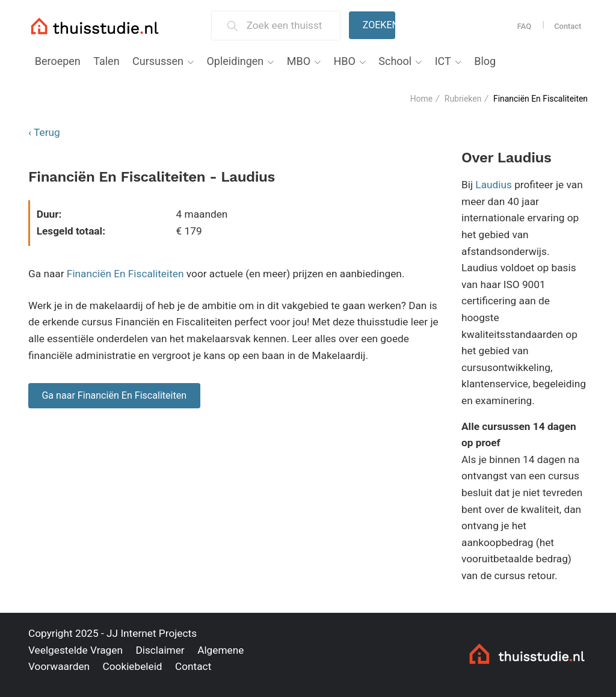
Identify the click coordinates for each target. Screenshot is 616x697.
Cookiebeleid (132, 666)
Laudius (494, 185)
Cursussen (158, 61)
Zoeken (379, 25)
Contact (568, 26)
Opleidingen (235, 61)
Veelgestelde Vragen (75, 650)
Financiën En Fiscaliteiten (125, 274)
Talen (106, 61)
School (395, 61)
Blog (485, 61)
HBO (344, 61)
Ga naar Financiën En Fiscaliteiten (114, 395)
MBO (299, 61)
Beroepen (58, 61)
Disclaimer (160, 650)
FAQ (524, 26)
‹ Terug (44, 132)
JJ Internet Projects (152, 633)
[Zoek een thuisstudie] (288, 26)
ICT (443, 61)
